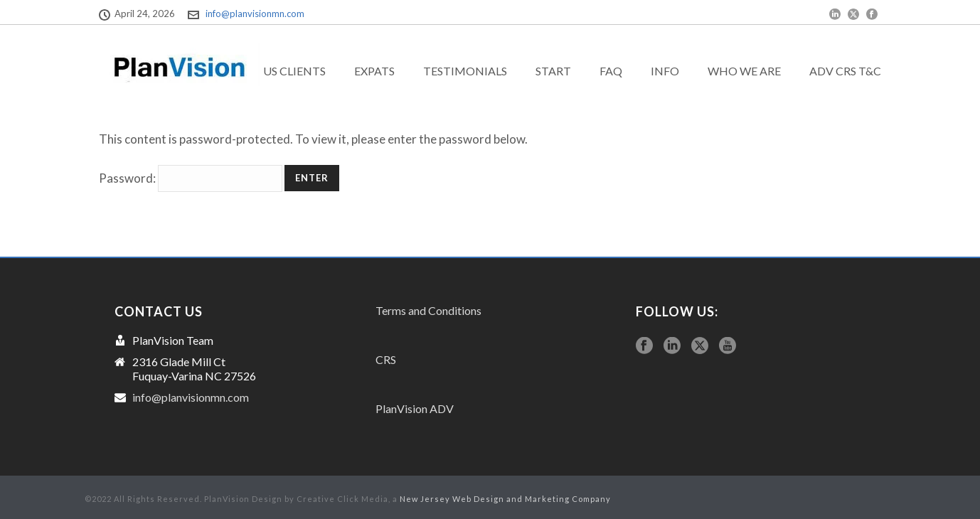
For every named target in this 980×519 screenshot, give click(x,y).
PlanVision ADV (415, 408)
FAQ (611, 71)
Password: (191, 178)
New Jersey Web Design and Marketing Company (505, 499)
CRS (386, 359)
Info (665, 71)
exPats (374, 71)
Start (553, 71)
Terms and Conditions (428, 310)
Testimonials (465, 71)
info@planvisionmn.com (255, 14)
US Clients (294, 71)
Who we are (744, 71)
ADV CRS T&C (845, 71)
